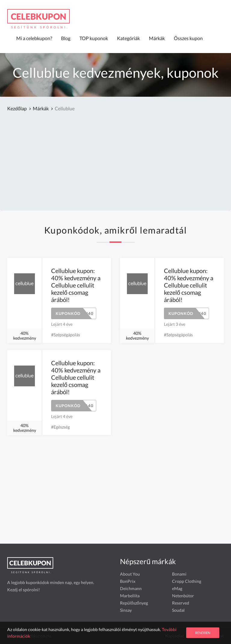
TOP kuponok (94, 38)
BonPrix (128, 581)
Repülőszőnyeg (134, 603)
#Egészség (60, 427)
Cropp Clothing (187, 581)
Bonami (179, 574)
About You (130, 574)
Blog (66, 38)
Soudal (178, 610)
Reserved (181, 603)
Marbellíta (130, 596)
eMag (177, 588)
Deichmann (131, 588)
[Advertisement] (115, 162)
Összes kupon (188, 38)
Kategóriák (128, 38)
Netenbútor (183, 596)
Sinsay (126, 610)
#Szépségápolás (66, 335)
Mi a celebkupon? (34, 38)
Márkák (157, 38)
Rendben (203, 633)
